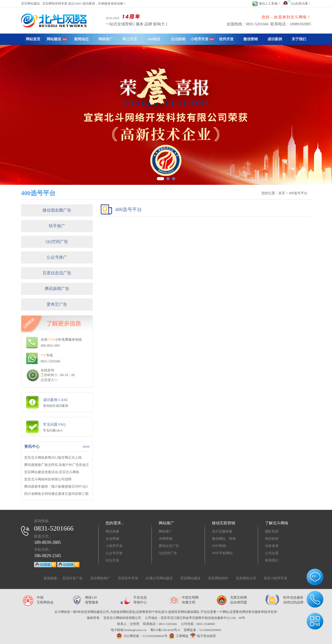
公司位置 (272, 553)
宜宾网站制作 (218, 578)
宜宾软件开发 (128, 578)
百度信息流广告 (57, 273)
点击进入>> (49, 380)
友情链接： (52, 578)
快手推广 (57, 226)
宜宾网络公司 (246, 578)
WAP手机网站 (222, 553)
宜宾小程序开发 (275, 578)
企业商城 (112, 539)
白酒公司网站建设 (159, 578)
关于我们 (299, 39)
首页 (282, 193)
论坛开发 (112, 560)
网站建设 (57, 39)
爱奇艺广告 (57, 304)
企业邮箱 (178, 39)
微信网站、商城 (224, 539)
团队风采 (272, 531)
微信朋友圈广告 (57, 210)
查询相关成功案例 (56, 406)
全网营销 (166, 539)
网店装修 (112, 531)
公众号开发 (114, 553)
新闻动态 (81, 39)
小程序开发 (202, 39)
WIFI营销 (219, 546)
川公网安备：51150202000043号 (142, 636)
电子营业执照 (203, 636)
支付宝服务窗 (222, 531)
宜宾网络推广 (100, 578)
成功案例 (275, 39)
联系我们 (272, 560)
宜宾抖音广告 (72, 578)
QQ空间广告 (57, 242)
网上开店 (130, 39)
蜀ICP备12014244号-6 (165, 630)
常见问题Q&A (53, 430)
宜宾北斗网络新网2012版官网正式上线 (53, 458)
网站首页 (33, 39)
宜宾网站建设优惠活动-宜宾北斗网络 (52, 472)
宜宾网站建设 (190, 578)
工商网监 (178, 636)
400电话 (154, 39)
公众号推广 (57, 257)
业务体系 (272, 546)
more (86, 447)
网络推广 (106, 39)
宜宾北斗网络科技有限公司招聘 (48, 479)
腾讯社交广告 (169, 546)
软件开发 (226, 39)
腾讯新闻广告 (57, 289)
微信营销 (251, 39)
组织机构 (272, 539)
